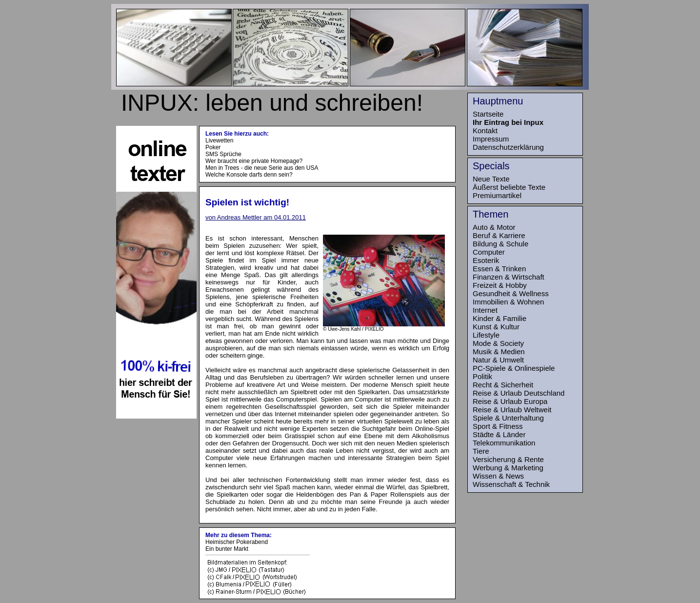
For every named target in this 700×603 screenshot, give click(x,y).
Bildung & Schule (500, 244)
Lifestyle (486, 335)
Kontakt (485, 131)
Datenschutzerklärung (508, 147)
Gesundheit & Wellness (511, 293)
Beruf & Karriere (499, 235)
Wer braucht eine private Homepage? (254, 161)
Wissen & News (498, 476)
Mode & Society (498, 343)
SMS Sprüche (223, 154)
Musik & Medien (499, 352)
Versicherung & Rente (508, 459)
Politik (482, 376)
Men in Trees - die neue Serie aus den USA (262, 168)
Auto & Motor (494, 227)
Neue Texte (491, 179)
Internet (485, 310)
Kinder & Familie (500, 318)
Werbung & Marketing (508, 468)
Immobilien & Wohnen (508, 302)
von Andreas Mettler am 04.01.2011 (256, 217)
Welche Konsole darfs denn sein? (249, 175)
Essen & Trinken (499, 269)
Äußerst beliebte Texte (509, 187)
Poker (213, 147)
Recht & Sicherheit (503, 385)
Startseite (488, 114)
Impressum (491, 139)
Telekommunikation (504, 443)
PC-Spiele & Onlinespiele (514, 368)
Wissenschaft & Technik (511, 484)
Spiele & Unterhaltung (508, 418)
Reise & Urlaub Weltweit (512, 410)
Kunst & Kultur (496, 327)
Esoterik (486, 260)
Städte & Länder (499, 434)
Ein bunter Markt (227, 549)
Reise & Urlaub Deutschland (519, 393)
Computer (489, 252)
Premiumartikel (497, 195)
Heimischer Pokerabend (237, 542)
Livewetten (219, 141)
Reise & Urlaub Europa (510, 401)
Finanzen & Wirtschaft (509, 277)
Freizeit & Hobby (500, 285)
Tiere (481, 451)
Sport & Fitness (498, 426)
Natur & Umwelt (498, 360)
